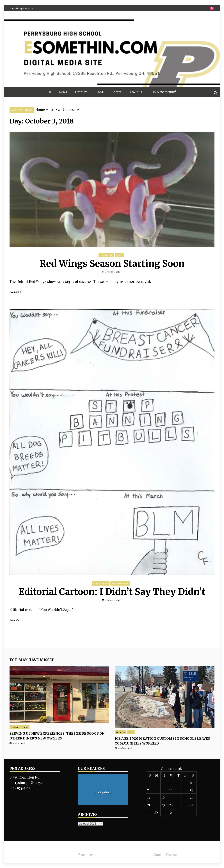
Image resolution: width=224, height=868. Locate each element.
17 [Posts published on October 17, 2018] (171, 797)
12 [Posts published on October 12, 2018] (184, 790)
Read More (15, 292)
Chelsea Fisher (101, 583)
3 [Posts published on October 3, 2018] (170, 782)
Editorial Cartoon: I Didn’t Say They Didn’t (112, 592)
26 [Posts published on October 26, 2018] (184, 805)
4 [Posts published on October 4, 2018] (177, 782)
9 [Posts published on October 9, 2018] (162, 790)
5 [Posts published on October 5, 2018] (183, 782)
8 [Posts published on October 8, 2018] (155, 790)
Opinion (81, 92)
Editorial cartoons (120, 583)
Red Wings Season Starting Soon (112, 264)
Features (15, 727)
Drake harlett (106, 255)
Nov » (162, 824)
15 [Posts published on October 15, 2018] (156, 797)
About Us (136, 92)
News (63, 92)
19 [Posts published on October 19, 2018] (184, 797)
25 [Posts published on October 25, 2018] (178, 805)
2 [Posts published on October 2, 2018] (162, 782)
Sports (117, 92)
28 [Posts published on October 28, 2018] (149, 812)
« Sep (150, 824)
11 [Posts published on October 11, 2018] (177, 790)
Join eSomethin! (164, 92)
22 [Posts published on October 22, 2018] (156, 805)
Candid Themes (165, 854)
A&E (101, 92)
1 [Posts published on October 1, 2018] (155, 782)
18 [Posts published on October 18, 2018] (178, 797)
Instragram (212, 8)
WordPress (86, 854)
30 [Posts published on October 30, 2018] (163, 812)
